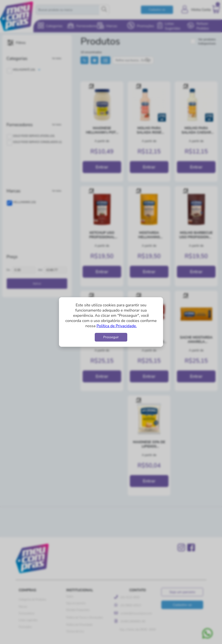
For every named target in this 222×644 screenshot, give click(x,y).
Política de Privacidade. (117, 326)
